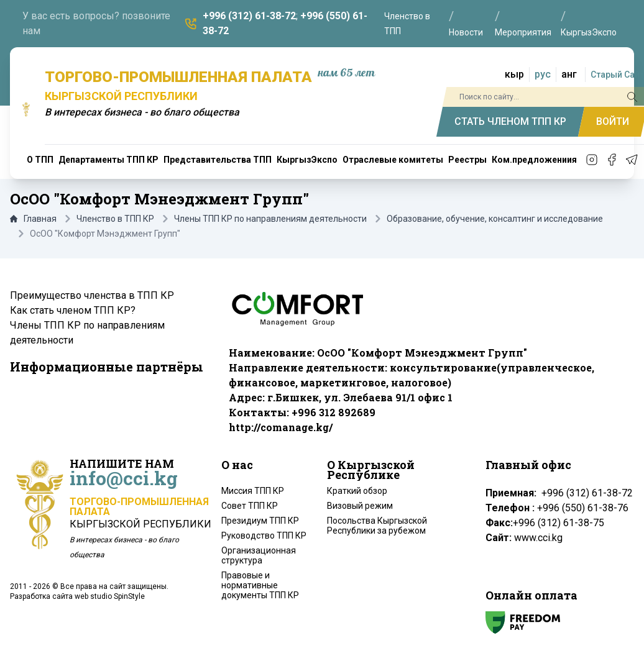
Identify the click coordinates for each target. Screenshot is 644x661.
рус (543, 74)
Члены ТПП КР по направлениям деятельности (270, 219)
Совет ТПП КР (250, 506)
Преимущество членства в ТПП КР (92, 295)
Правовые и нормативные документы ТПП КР (260, 585)
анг (569, 74)
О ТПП (40, 160)
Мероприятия (523, 32)
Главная (33, 219)
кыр (514, 74)
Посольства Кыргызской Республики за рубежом (377, 526)
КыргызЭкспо (589, 32)
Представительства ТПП (218, 160)
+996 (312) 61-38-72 (249, 16)
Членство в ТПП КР (115, 219)
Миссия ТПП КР (253, 491)
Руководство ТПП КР (264, 536)
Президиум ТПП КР (260, 521)
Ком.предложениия (534, 160)
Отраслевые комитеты (393, 160)
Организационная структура (259, 555)
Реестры (467, 160)
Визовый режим (360, 506)
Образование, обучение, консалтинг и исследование (495, 219)
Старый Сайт (617, 75)
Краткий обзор (357, 491)
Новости (466, 32)
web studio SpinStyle (110, 596)
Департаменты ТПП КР (108, 160)
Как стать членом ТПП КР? (73, 310)
